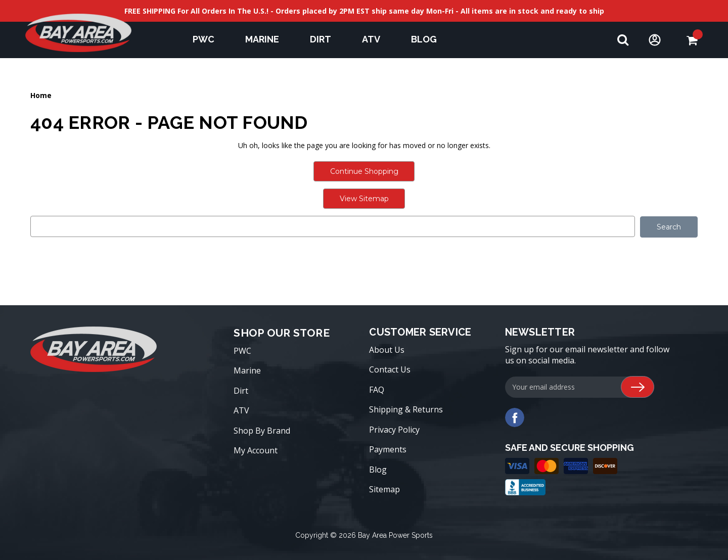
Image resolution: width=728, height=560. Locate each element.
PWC (208, 39)
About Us (387, 349)
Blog (378, 469)
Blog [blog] (424, 39)
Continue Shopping (364, 171)
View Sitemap (364, 199)
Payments (388, 449)
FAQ (377, 389)
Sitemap (384, 489)
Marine (267, 39)
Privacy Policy (394, 429)
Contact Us (390, 369)
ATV (376, 39)
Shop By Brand (262, 430)
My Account (256, 450)
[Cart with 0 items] (692, 40)
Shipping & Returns (406, 409)
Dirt (325, 39)
